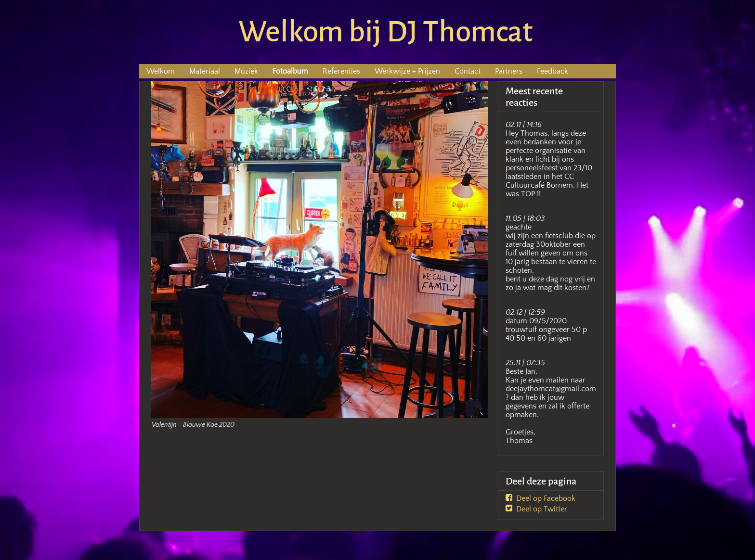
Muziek (246, 71)
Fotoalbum (290, 71)
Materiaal (205, 71)
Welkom (161, 71)
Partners (509, 71)
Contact (468, 71)
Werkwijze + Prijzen (407, 71)
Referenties (341, 71)
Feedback (553, 71)
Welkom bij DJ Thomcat (386, 32)
